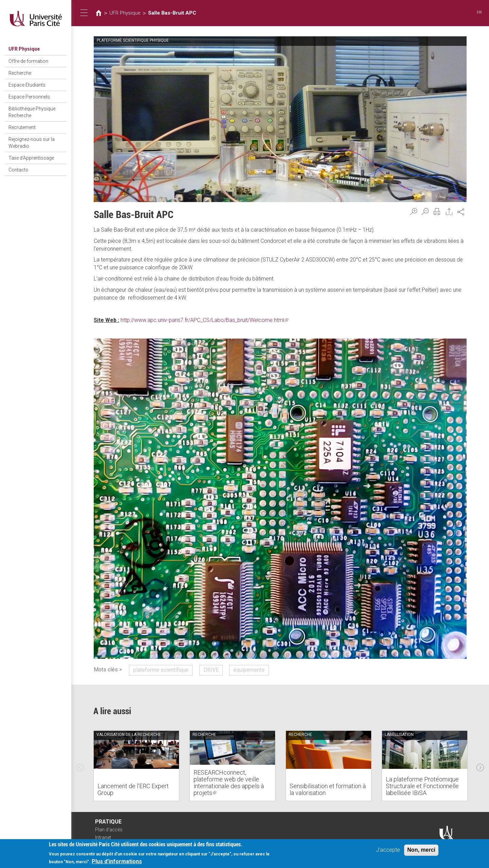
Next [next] (480, 766)
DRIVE (211, 670)
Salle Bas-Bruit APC (172, 13)
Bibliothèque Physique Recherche (32, 112)
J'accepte (388, 850)
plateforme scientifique (161, 670)
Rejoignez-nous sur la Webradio (32, 143)
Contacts (18, 170)
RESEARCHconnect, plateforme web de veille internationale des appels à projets (229, 782)
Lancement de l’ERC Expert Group (133, 789)
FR (479, 12)
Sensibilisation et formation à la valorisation (328, 789)
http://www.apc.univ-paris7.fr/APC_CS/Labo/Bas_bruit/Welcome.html (204, 320)
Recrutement (22, 127)
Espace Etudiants (27, 85)
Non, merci (421, 850)
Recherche (20, 73)
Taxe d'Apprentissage (31, 158)
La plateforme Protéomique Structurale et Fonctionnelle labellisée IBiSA (422, 786)
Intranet (103, 837)
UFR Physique (24, 49)
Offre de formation (28, 61)
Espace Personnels (29, 97)
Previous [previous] (80, 766)
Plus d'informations (117, 861)
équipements (249, 670)
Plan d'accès (109, 830)
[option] (136, 766)
